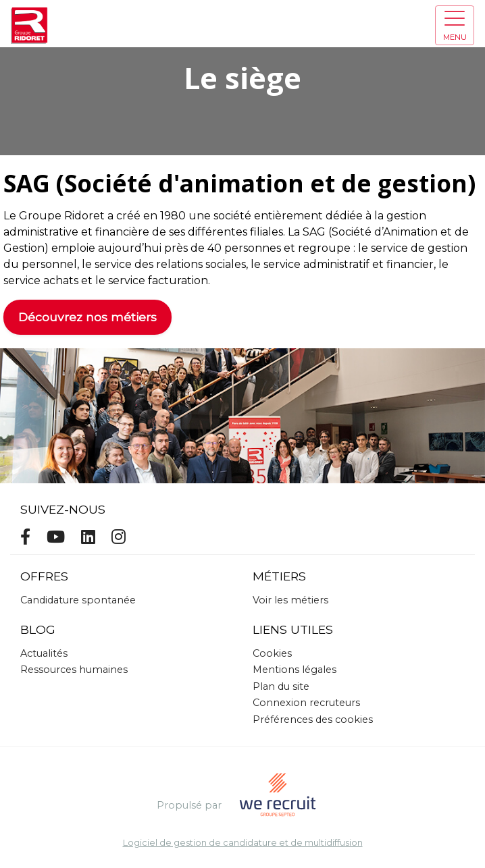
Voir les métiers (290, 600)
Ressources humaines (74, 670)
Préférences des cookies (313, 720)
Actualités (44, 653)
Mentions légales (295, 670)
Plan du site (281, 686)
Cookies (272, 653)
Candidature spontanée (78, 600)
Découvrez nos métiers (87, 317)
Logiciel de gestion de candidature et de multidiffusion (243, 843)
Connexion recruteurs (306, 703)
